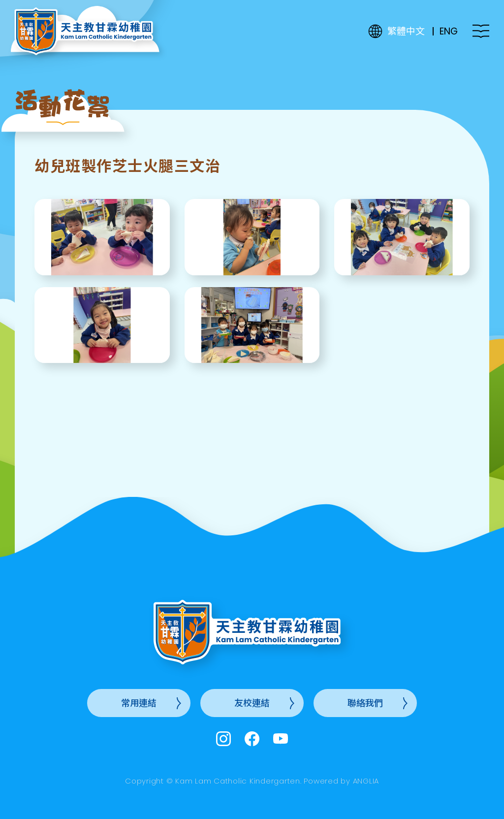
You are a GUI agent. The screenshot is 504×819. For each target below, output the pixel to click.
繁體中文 (406, 31)
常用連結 (139, 703)
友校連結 (252, 703)
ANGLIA (366, 781)
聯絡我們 (365, 703)
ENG (449, 31)
